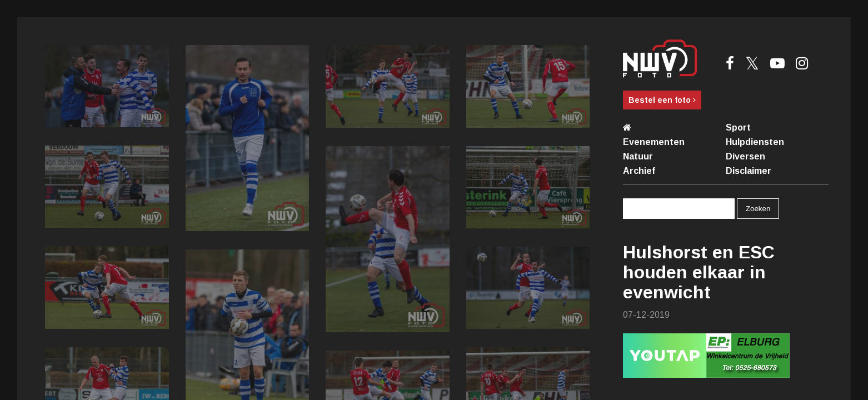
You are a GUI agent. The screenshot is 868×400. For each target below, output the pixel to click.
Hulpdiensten (755, 142)
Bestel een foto (662, 100)
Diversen (745, 156)
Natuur (638, 156)
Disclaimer (749, 171)
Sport (738, 127)
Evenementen (654, 142)
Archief (639, 171)
